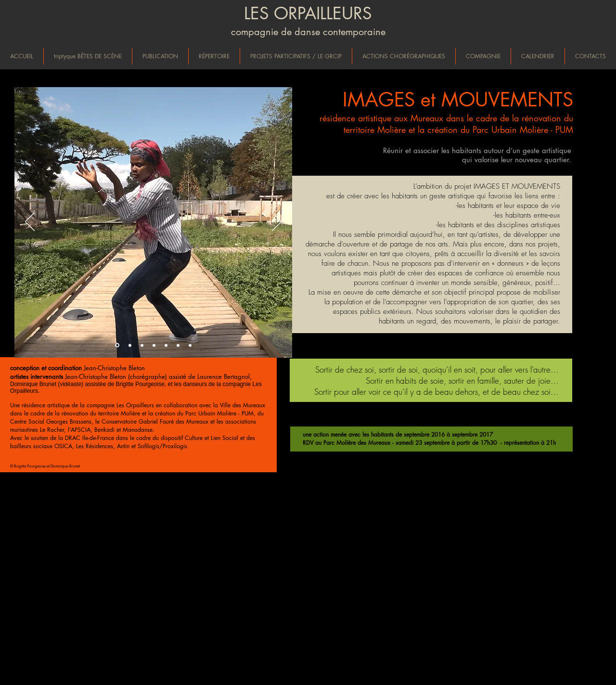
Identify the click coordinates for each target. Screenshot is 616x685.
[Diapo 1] (117, 345)
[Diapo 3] (142, 345)
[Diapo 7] (190, 345)
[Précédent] (30, 222)
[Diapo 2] (130, 345)
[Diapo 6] (178, 345)
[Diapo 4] (154, 345)
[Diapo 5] (166, 345)
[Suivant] (277, 222)
